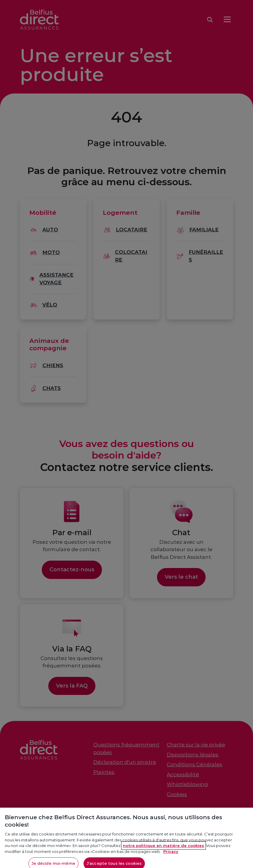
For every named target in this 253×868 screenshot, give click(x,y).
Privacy (171, 854)
